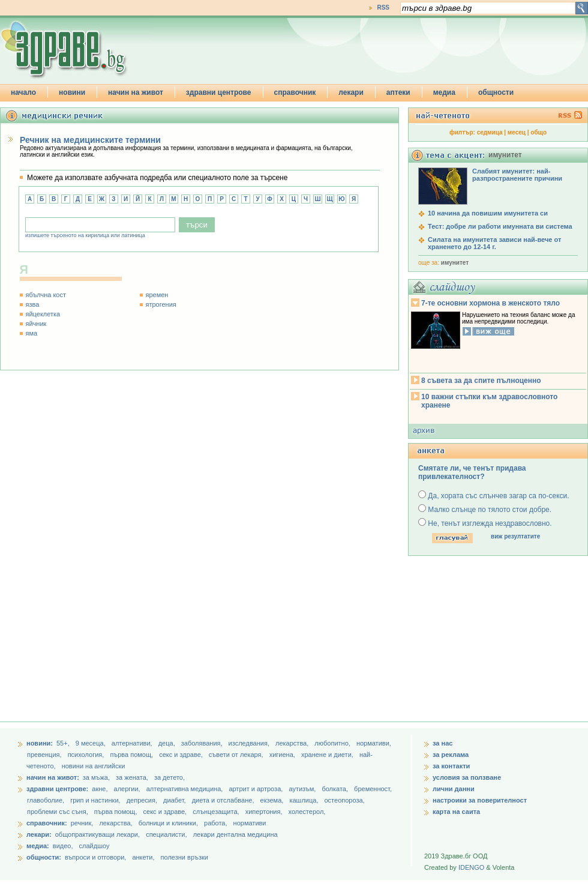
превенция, (45, 755)
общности (496, 92)
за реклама (451, 755)
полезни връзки (184, 857)
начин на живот (136, 92)
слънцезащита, (217, 812)
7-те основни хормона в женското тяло (490, 303)
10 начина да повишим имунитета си (488, 213)
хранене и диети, (328, 755)
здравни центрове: (57, 789)
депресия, (143, 800)
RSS (383, 8)
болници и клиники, (168, 823)
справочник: (47, 823)
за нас (442, 743)
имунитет (455, 263)
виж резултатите (515, 536)
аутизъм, (303, 789)
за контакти (451, 766)
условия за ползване (467, 777)
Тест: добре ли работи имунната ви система (500, 226)
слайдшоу (94, 846)
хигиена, (283, 755)
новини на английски (94, 766)
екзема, (273, 800)
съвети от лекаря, (237, 755)
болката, (336, 789)
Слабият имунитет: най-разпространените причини (517, 175)
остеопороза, (345, 800)
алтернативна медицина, (186, 789)
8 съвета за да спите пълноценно (481, 381)
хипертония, (265, 812)
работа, (216, 823)
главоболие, (46, 800)
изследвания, (250, 743)
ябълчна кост (46, 295)
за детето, (169, 777)
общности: (44, 857)
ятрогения (161, 304)
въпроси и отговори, (95, 857)
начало (23, 92)
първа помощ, (132, 755)
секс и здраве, (182, 755)
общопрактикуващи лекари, (97, 834)
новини (72, 92)
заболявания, (203, 743)
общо (538, 132)
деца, (168, 743)
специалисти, (166, 834)
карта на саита (456, 812)
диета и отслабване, (224, 800)
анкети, (143, 857)
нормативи (250, 823)
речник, (82, 823)
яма (32, 333)
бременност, (373, 789)
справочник (295, 92)
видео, (63, 846)
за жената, (132, 777)
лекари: (39, 834)
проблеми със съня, (58, 812)
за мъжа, (96, 777)
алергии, (128, 789)
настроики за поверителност (480, 800)
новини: (40, 743)
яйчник (36, 324)
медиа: (38, 846)
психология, (87, 755)
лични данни (454, 789)
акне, (100, 789)
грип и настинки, (96, 800)
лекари (351, 92)
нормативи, (374, 743)
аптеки (398, 92)
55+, (64, 743)
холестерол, (307, 812)
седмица (490, 132)
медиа (444, 92)
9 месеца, (91, 743)
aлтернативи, (133, 743)
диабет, (175, 800)
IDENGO (471, 867)
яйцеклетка (43, 314)
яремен (157, 295)
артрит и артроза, (256, 789)
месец (517, 132)
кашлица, (304, 800)
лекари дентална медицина (235, 834)
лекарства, (293, 743)
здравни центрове (219, 92)
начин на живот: (53, 777)
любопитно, (333, 743)
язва (33, 304)
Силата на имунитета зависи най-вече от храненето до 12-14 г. (494, 243)
